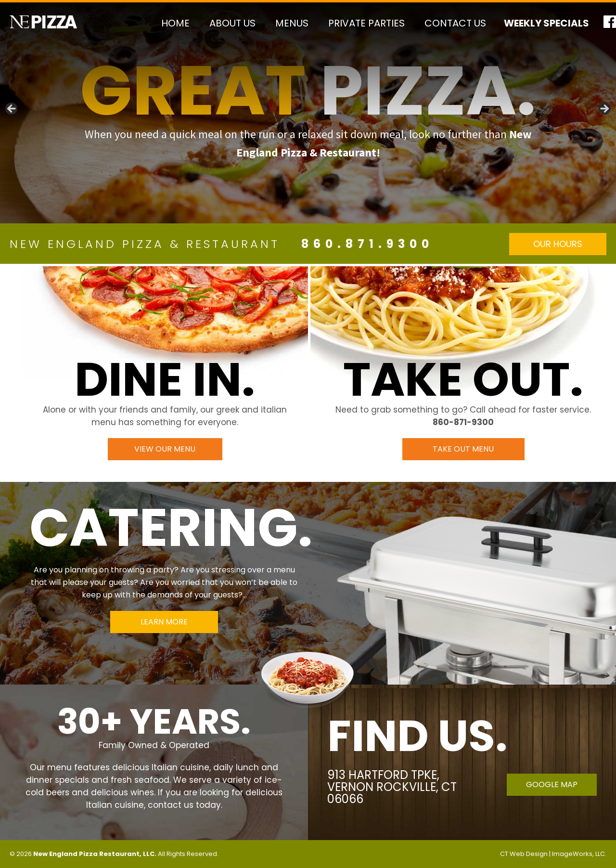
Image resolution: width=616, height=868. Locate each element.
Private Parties (366, 23)
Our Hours (558, 244)
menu (59, 767)
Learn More (164, 622)
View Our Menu (165, 449)
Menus (292, 23)
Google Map (552, 784)
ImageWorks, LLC (578, 854)
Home (175, 23)
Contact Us (455, 23)
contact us (171, 805)
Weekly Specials (546, 23)
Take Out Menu (463, 449)
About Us (232, 23)
